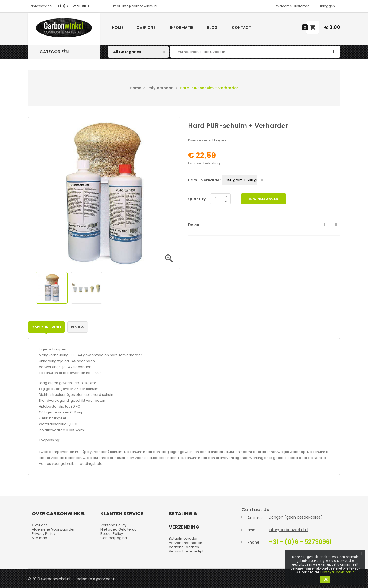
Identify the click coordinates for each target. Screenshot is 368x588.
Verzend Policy (113, 525)
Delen (314, 225)
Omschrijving (46, 327)
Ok (325, 579)
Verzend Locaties (184, 547)
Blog (212, 28)
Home (118, 28)
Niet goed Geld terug (119, 529)
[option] (52, 288)
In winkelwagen (264, 199)
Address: (256, 518)
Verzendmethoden (185, 543)
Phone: (254, 542)
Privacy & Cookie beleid (337, 572)
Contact (241, 28)
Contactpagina (114, 538)
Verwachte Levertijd (186, 551)
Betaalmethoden (184, 538)
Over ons (146, 28)
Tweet (325, 225)
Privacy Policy (44, 534)
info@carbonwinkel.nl (288, 530)
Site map (40, 538)
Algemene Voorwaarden (54, 529)
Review (78, 327)
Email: (253, 530)
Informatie (181, 28)
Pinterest (336, 225)
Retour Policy (112, 534)
